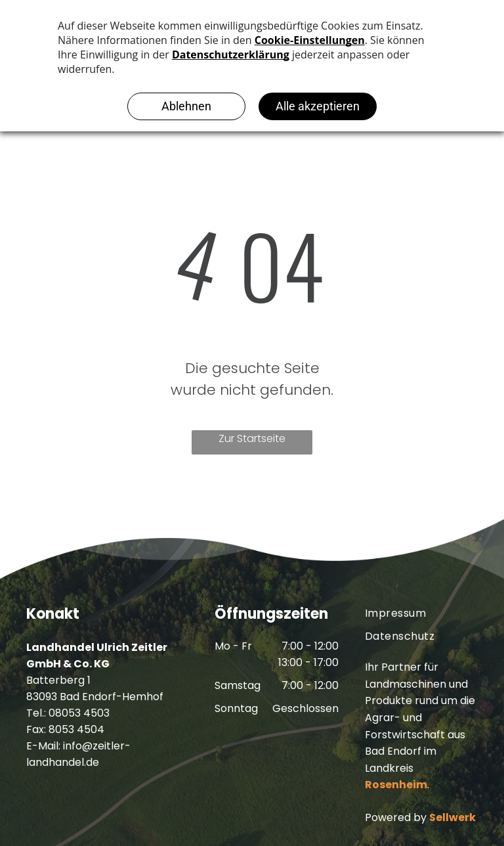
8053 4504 (76, 729)
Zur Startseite (252, 438)
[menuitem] (421, 613)
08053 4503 (79, 713)
